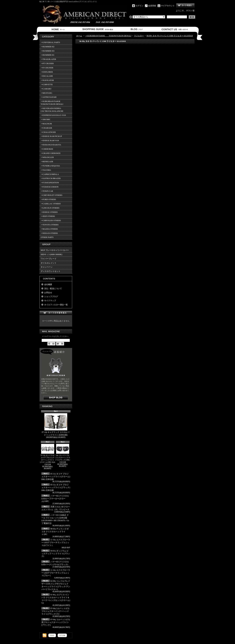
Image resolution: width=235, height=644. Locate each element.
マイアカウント (168, 6)
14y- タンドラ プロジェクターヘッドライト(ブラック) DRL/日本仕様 (63, 453)
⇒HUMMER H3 (48, 51)
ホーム (59, 29)
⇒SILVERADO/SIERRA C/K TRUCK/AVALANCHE (52, 110)
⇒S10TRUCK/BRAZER (51, 178)
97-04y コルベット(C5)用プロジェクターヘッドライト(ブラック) (56, 622)
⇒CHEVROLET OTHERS (52, 195)
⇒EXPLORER (47, 72)
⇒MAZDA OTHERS (49, 229)
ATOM (62, 635)
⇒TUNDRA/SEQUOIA (50, 166)
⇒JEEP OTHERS (48, 216)
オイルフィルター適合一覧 (56, 305)
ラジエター (139, 36)
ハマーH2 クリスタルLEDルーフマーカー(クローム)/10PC (55, 499)
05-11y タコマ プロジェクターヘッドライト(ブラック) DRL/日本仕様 (56, 487)
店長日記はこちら (56, 398)
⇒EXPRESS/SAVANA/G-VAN (53, 115)
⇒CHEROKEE (47, 149)
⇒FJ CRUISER (47, 68)
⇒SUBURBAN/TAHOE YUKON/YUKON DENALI (53, 103)
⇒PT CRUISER (47, 63)
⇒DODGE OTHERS (49, 212)
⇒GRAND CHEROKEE (51, 153)
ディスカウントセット (51, 271)
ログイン (139, 6)
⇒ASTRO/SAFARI (49, 97)
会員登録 (152, 6)
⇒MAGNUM (46, 124)
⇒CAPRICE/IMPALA (50, 174)
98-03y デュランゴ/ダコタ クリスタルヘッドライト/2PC (55, 532)
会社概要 (48, 284)
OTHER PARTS (47, 237)
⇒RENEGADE (47, 162)
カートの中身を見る (56, 313)
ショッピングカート (185, 5)
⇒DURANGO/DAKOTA (51, 145)
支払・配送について (98, 29)
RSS (52, 635)
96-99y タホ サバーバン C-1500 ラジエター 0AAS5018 (170, 36)
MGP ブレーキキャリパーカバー (55, 250)
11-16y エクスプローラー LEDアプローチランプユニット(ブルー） (56, 573)
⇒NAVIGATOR (47, 80)
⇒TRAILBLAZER (48, 59)
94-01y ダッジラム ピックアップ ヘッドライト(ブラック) (56, 554)
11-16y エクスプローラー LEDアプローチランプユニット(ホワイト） (56, 542)
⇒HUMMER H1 (48, 55)
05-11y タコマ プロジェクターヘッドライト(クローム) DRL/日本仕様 (56, 477)
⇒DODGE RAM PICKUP (51, 136)
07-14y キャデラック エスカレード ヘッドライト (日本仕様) (56, 425)
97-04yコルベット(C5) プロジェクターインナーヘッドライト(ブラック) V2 (55, 611)
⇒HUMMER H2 (48, 47)
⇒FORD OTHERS (48, 199)
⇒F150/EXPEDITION (50, 183)
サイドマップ (50, 301)
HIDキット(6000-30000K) (52, 254)
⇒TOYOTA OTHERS (50, 225)
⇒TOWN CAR (47, 191)
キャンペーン (47, 267)
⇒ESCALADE (47, 76)
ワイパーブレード (49, 259)
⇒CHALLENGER (48, 132)
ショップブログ (136, 29)
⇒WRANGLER (47, 157)
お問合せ (175, 29)
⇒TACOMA (46, 170)
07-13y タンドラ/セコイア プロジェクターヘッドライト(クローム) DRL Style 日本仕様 (48, 455)
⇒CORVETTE (47, 85)
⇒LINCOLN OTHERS (50, 208)
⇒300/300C (46, 119)
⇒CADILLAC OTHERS (51, 204)
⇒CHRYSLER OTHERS (51, 220)
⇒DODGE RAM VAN (50, 141)
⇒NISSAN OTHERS (49, 233)
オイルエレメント (49, 263)
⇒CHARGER (46, 128)
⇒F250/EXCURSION (50, 187)
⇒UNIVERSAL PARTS (50, 42)
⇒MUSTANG (47, 93)
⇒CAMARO (46, 89)
